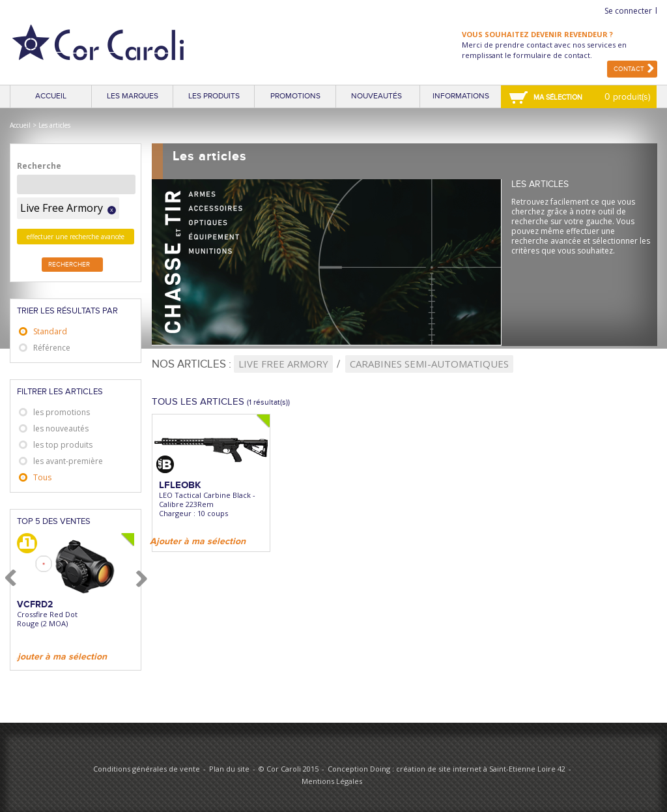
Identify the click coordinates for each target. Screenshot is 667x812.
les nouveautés (61, 428)
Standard (50, 331)
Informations (461, 96)
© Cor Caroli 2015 (289, 769)
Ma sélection (558, 97)
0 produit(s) (627, 97)
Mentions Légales (332, 781)
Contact (629, 69)
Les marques (133, 96)
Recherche (39, 166)
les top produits (63, 445)
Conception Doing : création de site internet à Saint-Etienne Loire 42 (447, 769)
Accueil (51, 96)
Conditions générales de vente (147, 769)
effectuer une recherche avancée (76, 237)
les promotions (62, 412)
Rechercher (69, 265)
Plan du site (229, 769)
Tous (42, 477)
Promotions (295, 96)
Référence (52, 348)
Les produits (214, 96)
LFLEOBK (180, 485)
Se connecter (628, 11)
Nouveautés (376, 96)
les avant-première (68, 461)
